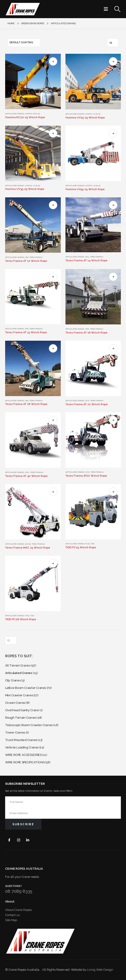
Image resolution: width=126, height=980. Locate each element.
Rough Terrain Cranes (21, 718)
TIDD (92, 544)
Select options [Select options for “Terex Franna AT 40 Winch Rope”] (53, 420)
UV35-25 (36, 185)
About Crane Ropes (18, 910)
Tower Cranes (15, 732)
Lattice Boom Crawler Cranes (26, 688)
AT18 (27, 401)
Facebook (9, 840)
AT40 (27, 472)
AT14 (87, 257)
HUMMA (29, 114)
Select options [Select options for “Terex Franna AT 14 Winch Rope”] (113, 205)
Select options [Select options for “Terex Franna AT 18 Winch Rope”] (53, 348)
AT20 (87, 472)
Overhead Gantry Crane (22, 710)
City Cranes (13, 680)
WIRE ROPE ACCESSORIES (23, 755)
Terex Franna (36, 257)
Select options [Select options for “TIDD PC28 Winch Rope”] (53, 563)
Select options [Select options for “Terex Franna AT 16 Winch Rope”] (113, 277)
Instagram (19, 840)
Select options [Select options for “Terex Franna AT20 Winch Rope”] (113, 420)
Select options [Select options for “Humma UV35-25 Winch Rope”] (53, 133)
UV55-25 (97, 185)
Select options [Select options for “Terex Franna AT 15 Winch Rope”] (53, 277)
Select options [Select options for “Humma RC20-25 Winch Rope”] (53, 61)
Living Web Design (100, 970)
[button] (107, 9)
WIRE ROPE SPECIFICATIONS (25, 762)
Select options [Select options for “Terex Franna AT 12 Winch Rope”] (53, 205)
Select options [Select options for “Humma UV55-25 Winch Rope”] (113, 133)
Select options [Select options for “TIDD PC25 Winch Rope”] (113, 492)
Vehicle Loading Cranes (22, 747)
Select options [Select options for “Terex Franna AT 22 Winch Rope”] (113, 348)
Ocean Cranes (15, 703)
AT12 (27, 257)
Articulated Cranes (15, 114)
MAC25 (28, 544)
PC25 (87, 544)
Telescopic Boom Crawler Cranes (29, 725)
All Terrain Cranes (18, 665)
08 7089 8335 (19, 891)
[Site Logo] (23, 9)
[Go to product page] (33, 81)
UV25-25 (97, 114)
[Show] (113, 43)
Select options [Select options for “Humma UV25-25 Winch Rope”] (113, 61)
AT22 (87, 401)
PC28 (27, 616)
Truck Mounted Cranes (21, 740)
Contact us (12, 915)
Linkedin (28, 840)
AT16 (87, 329)
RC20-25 (36, 114)
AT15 (27, 329)
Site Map (11, 920)
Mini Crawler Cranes (19, 695)
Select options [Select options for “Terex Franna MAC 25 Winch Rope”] (53, 492)
